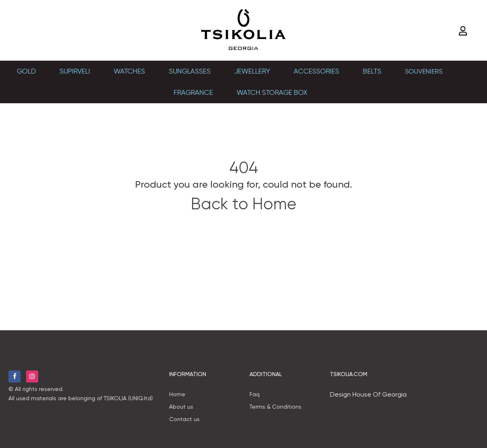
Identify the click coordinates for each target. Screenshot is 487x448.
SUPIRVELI (75, 71)
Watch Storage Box (272, 92)
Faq (255, 394)
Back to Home (243, 204)
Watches (129, 71)
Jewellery (252, 71)
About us (181, 407)
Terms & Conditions (275, 407)
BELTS (372, 71)
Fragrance (193, 92)
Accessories (316, 71)
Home (177, 394)
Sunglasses (190, 71)
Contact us (184, 419)
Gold (26, 71)
